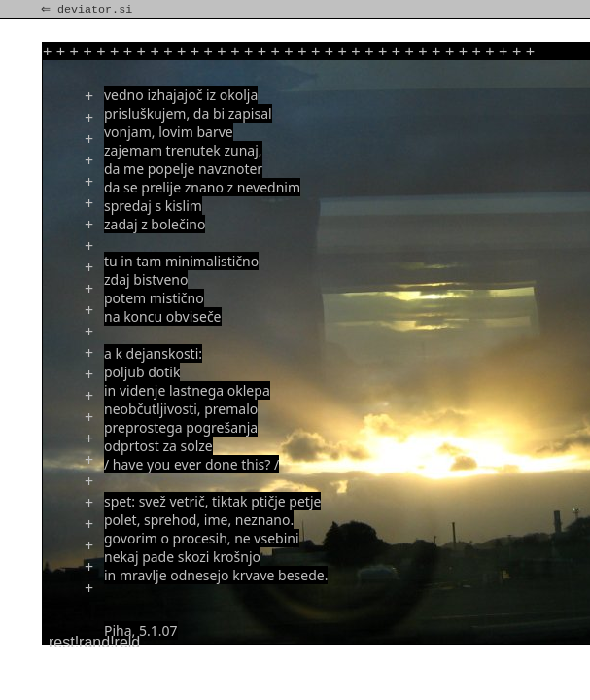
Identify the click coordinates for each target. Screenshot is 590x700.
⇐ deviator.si (88, 10)
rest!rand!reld (94, 642)
